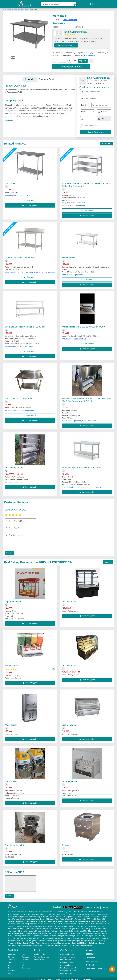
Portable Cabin (47, 910)
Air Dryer (52, 934)
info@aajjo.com (92, 960)
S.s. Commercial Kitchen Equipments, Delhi (22, 409)
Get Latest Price (70, 18)
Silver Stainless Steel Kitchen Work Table (82, 466)
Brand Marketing (67, 964)
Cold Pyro (75, 942)
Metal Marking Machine (27, 930)
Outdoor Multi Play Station (63, 910)
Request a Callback (71, 65)
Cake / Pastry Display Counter (91, 927)
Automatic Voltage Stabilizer (65, 925)
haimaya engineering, (13, 481)
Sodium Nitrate (23, 944)
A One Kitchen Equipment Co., (17, 194)
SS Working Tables (14, 466)
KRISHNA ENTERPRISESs (76, 31)
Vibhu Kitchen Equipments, (73, 273)
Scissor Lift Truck (75, 915)
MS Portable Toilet (52, 918)
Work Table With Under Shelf (18, 397)
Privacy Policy (39, 958)
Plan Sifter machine (91, 930)
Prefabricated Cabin (23, 920)
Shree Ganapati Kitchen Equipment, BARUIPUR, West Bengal (30, 271)
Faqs (10, 972)
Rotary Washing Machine (24, 925)
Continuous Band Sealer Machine (82, 932)
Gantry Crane (95, 925)
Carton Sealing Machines (100, 913)
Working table (68, 256)
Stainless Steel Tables (64, 913)
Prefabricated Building (56, 920)
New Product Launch (68, 966)
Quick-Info (12, 966)
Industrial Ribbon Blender (30, 913)
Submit (9, 552)
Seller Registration (67, 953)
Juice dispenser (12, 664)
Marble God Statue (43, 930)
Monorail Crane (18, 927)
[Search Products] (42, 3)
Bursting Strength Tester (44, 927)
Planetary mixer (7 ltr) (15, 844)
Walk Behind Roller (81, 910)
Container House (22, 922)
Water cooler (11, 724)
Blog (9, 964)
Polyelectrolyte (87, 944)
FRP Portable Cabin (94, 918)
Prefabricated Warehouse (74, 920)
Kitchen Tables (13, 8)
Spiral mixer (10, 780)
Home (5, 8)
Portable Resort (65, 918)
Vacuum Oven (34, 922)
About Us (11, 953)
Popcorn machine (13, 600)
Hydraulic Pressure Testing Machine (67, 927)
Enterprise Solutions (68, 969)
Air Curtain (55, 930)
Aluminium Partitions (47, 913)
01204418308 (91, 953)
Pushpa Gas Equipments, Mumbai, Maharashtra (81, 486)
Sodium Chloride (61, 944)
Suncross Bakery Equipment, (73, 204)
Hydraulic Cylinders (70, 922)
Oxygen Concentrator (49, 942)
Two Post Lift (99, 934)
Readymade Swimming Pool (48, 939)
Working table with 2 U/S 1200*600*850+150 (83, 325)
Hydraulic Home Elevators (30, 915)
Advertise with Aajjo (68, 956)
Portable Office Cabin (39, 920)
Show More (106, 142)
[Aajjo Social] (95, 906)
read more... (10, 119)
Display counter (69, 600)
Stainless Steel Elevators (92, 915)
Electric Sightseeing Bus (87, 939)
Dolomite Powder (74, 944)
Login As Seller (66, 972)
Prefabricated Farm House (35, 918)
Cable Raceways (18, 932)
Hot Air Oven (45, 922)
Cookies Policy (40, 953)
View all (108, 561)
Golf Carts (100, 939)
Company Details (47, 78)
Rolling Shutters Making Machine (69, 934)
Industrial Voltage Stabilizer (44, 925)
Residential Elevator (47, 915)
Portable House (19, 918)
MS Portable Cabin (79, 918)
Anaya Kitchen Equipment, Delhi (75, 337)
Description (30, 78)
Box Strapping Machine (81, 913)
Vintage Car (12, 942)
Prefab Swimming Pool (76, 937)
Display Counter (69, 724)
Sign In (94, 3)
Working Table (24, 8)
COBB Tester (29, 927)
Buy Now (83, 59)
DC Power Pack (57, 922)
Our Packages (66, 958)
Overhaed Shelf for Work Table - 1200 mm (25, 325)
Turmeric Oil (49, 944)
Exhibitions (12, 969)
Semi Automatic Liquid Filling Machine (35, 934)
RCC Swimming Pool (29, 939)
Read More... (92, 54)
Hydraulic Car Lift (62, 915)
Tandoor (66, 844)
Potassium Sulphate (36, 944)
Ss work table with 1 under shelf (20, 256)
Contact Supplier (68, 44)
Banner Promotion (67, 961)
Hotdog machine (70, 780)
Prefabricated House (91, 920)
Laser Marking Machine (32, 910)
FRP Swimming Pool (93, 937)
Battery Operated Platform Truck (29, 942)
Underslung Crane (82, 925)
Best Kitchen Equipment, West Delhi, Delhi (79, 419)
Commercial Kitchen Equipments (71, 930)
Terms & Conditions (42, 956)
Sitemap (11, 956)
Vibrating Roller (94, 910)
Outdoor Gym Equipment (68, 939)
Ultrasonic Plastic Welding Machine (38, 932)
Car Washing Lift (87, 934)
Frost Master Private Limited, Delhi (19, 345)
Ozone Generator (64, 942)
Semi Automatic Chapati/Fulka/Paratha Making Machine (47, 937)
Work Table (10, 182)
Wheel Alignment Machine (17, 937)
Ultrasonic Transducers (60, 932)
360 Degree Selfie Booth (89, 942)
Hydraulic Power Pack (86, 922)
